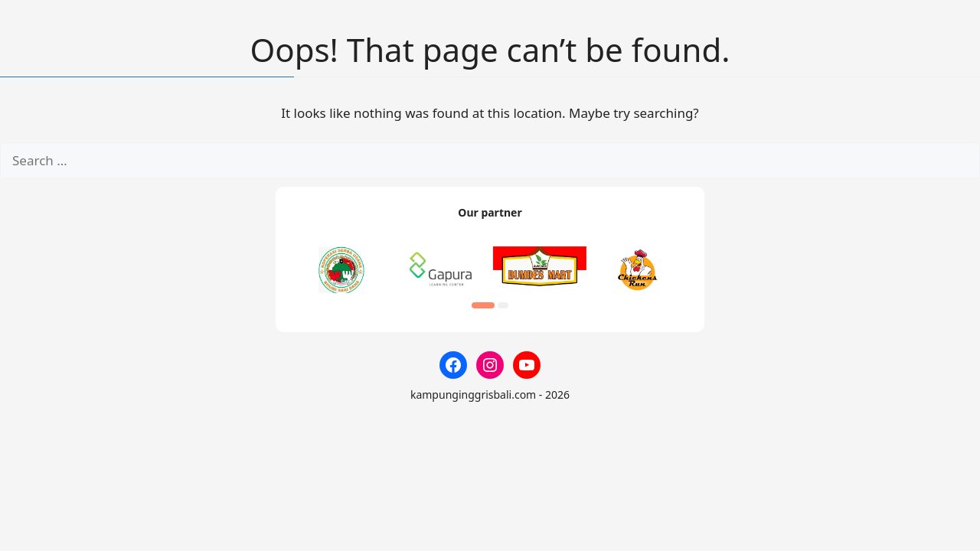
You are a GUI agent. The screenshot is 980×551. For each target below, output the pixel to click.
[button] (483, 305)
